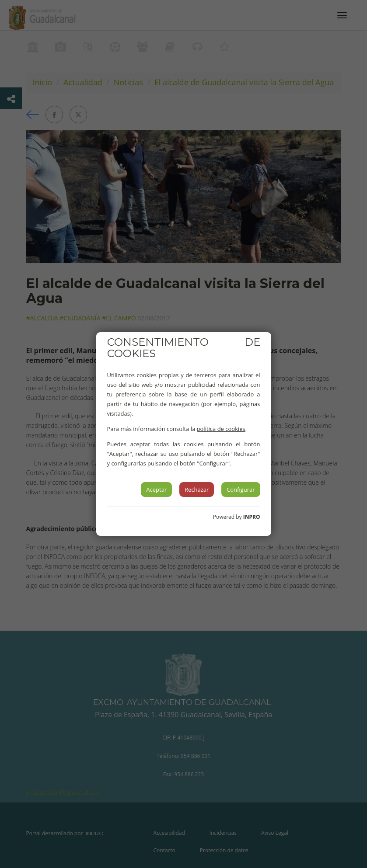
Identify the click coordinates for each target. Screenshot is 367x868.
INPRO (252, 517)
